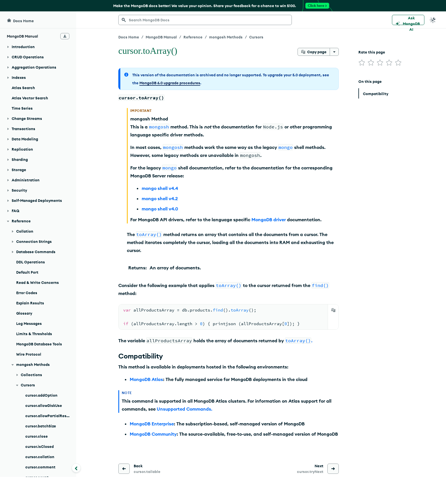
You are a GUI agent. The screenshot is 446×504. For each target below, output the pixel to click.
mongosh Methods (226, 37)
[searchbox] (205, 20)
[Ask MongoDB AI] (408, 20)
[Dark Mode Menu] (433, 20)
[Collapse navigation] (76, 468)
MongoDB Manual (161, 37)
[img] (362, 63)
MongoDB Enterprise (152, 424)
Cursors (256, 37)
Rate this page (372, 52)
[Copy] (333, 310)
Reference (193, 37)
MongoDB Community (153, 434)
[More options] (334, 52)
